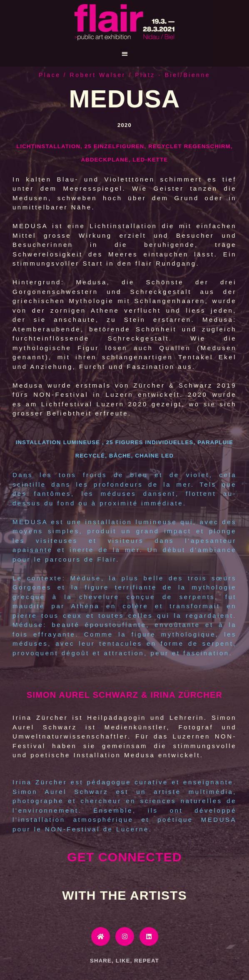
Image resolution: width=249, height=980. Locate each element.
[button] (125, 53)
